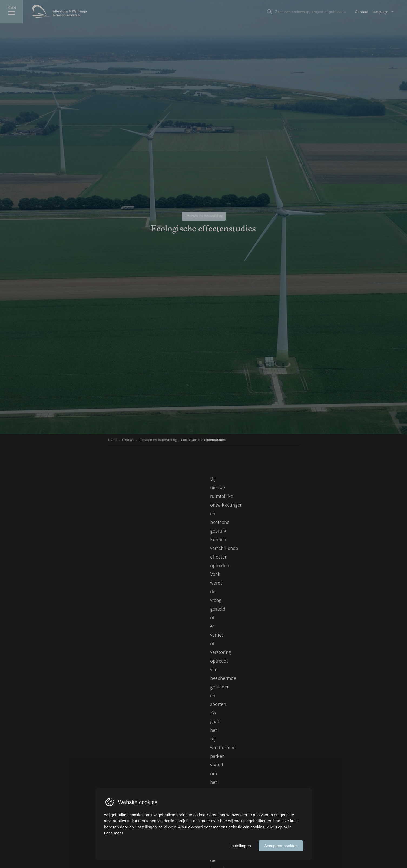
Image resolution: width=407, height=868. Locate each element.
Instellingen (241, 846)
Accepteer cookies (281, 846)
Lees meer (114, 833)
